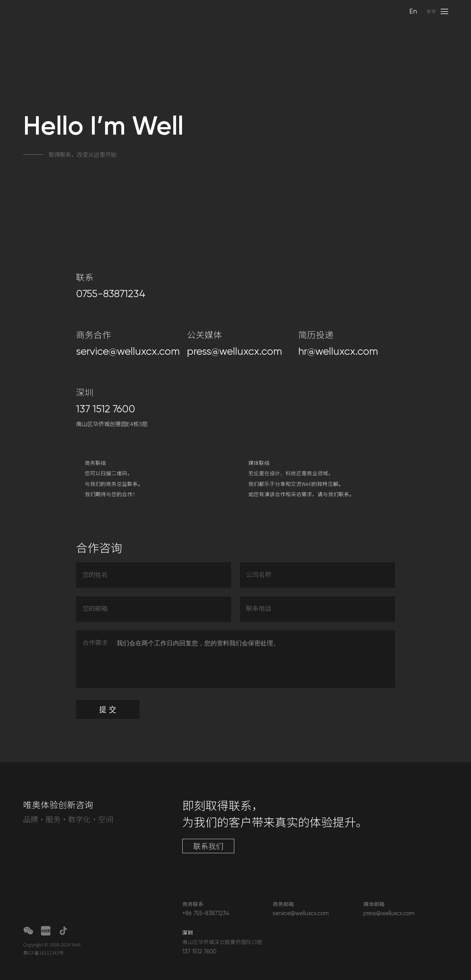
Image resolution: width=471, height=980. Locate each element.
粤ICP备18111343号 (43, 953)
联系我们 (208, 846)
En (413, 12)
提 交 (108, 728)
